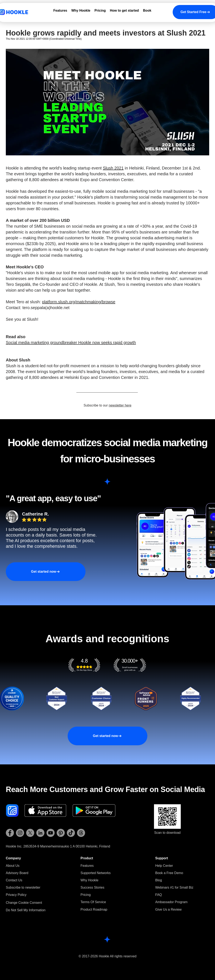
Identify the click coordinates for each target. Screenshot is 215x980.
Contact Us (14, 880)
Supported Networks (96, 873)
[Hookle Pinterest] (61, 833)
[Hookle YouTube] (51, 833)
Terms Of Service (93, 902)
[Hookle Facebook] (10, 833)
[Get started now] (46, 572)
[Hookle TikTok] (71, 833)
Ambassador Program (171, 902)
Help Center (164, 866)
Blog (159, 880)
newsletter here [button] (120, 405)
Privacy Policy (16, 895)
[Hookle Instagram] (20, 833)
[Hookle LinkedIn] (40, 833)
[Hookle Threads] (81, 833)
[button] (23, 887)
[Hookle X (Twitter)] (30, 833)
